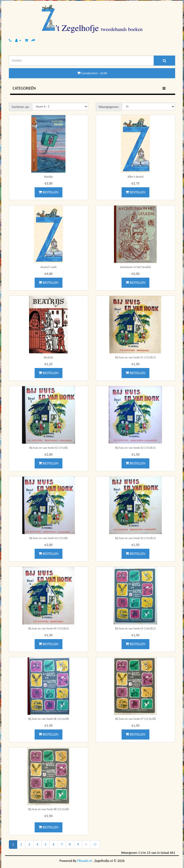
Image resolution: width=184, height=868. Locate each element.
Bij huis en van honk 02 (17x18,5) (136, 448)
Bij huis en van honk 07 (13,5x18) (136, 719)
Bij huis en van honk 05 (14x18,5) (136, 628)
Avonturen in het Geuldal (135, 267)
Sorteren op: (21, 107)
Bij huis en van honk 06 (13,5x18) (49, 719)
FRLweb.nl (85, 861)
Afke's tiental (135, 177)
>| (95, 844)
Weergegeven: (109, 107)
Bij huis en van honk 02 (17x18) (48, 448)
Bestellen (49, 192)
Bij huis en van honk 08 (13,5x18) (49, 809)
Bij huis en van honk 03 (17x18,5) (136, 538)
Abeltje (49, 177)
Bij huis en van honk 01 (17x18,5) (136, 357)
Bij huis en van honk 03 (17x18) (48, 538)
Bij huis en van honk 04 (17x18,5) (49, 628)
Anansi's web (49, 267)
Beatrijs (49, 357)
